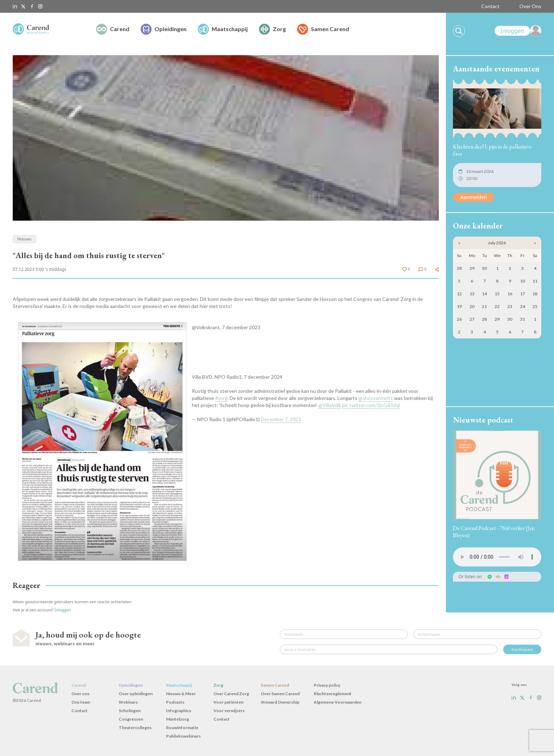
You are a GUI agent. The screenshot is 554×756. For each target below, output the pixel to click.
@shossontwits (376, 398)
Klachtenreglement (333, 694)
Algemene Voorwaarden (338, 702)
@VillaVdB (330, 405)
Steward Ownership (280, 702)
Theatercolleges (135, 728)
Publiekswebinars (183, 736)
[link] (518, 31)
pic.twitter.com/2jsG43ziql (371, 405)
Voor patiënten (228, 702)
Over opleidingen (136, 694)
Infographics (179, 711)
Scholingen (130, 711)
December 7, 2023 (281, 419)
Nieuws (25, 239)
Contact (490, 6)
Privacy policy (327, 685)
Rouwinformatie (182, 728)
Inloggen (63, 610)
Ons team (81, 702)
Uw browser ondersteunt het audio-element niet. (497, 557)
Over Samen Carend (280, 694)
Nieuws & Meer (181, 694)
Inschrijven (522, 649)
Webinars (128, 702)
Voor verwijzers (229, 711)
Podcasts (175, 702)
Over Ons (530, 6)
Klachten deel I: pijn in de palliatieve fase (492, 150)
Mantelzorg (178, 719)
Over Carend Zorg (231, 694)
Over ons (80, 694)
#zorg (221, 398)
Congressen (131, 719)
